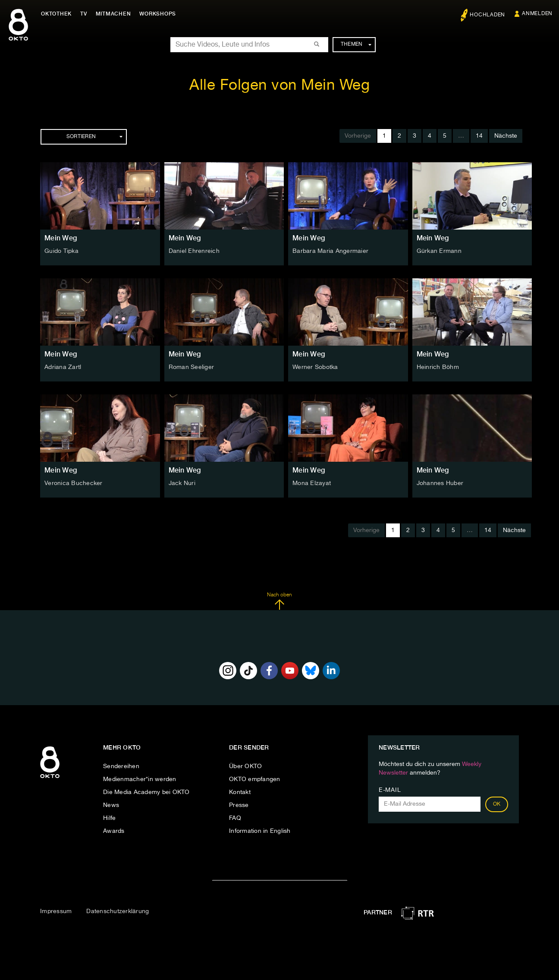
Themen (356, 44)
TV (84, 14)
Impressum (56, 911)
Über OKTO (245, 766)
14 (479, 136)
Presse (239, 805)
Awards (114, 831)
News (111, 805)
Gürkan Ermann (439, 251)
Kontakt (240, 792)
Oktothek (56, 14)
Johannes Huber (440, 483)
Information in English (260, 831)
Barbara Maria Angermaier (330, 251)
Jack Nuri (182, 483)
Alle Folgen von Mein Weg (279, 86)
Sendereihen (121, 766)
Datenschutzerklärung (118, 911)
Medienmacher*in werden (140, 779)
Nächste (506, 136)
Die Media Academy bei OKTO (146, 792)
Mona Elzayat (312, 483)
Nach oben (279, 601)
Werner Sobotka (315, 367)
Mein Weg (61, 238)
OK (497, 804)
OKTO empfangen (255, 779)
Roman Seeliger (192, 367)
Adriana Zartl (63, 367)
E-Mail (390, 790)
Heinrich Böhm (438, 367)
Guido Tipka (61, 251)
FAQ (235, 818)
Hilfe (109, 818)
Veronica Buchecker (74, 483)
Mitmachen (113, 14)
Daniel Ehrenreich (194, 251)
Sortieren (94, 137)
